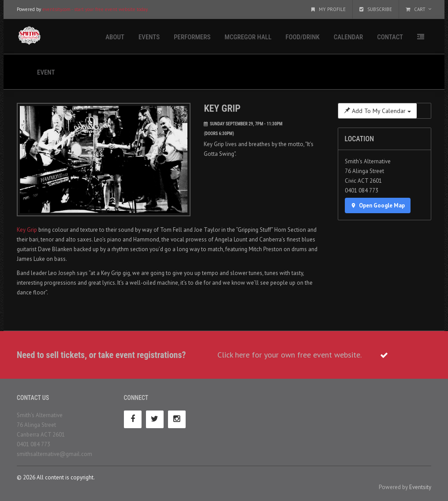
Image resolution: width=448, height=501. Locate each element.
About (115, 37)
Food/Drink (303, 37)
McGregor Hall (248, 37)
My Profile (329, 9)
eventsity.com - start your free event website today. (95, 9)
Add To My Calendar (377, 111)
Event (46, 72)
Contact (390, 37)
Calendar (348, 37)
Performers (192, 37)
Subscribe (376, 9)
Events (149, 37)
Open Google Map (378, 205)
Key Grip (27, 230)
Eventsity (420, 487)
